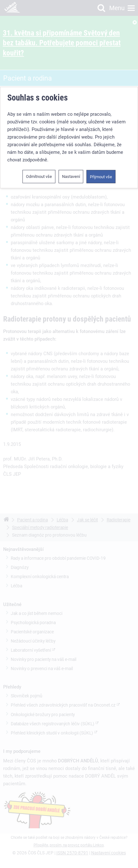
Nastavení (71, 176)
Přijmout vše (101, 177)
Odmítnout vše (39, 176)
